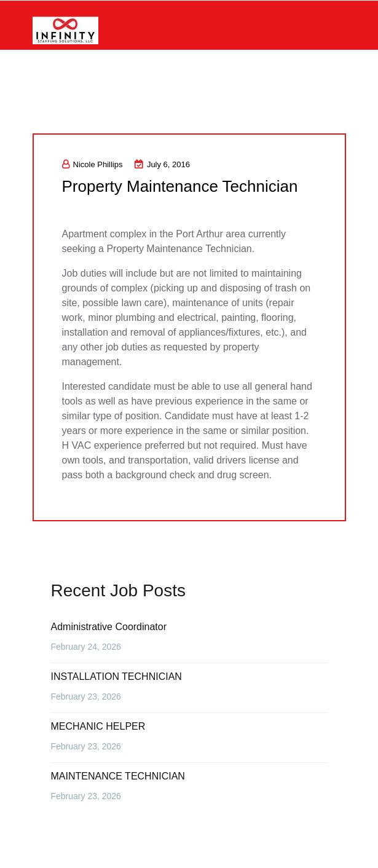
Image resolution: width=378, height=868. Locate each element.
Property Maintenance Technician (180, 186)
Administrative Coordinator (109, 627)
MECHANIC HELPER (98, 726)
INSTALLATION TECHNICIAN (116, 677)
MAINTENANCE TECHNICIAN (118, 776)
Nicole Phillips (93, 164)
